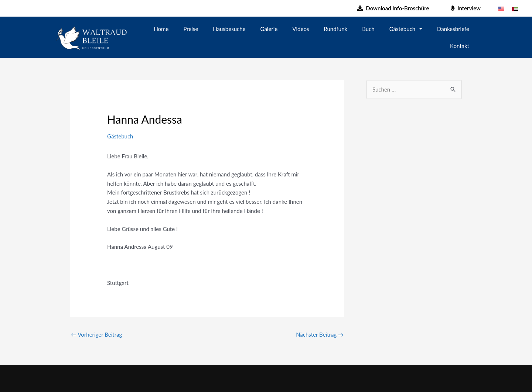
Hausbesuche (229, 29)
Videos (301, 29)
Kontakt (460, 46)
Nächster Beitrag (320, 334)
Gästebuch (406, 29)
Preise (191, 29)
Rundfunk (335, 29)
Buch (368, 29)
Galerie (269, 29)
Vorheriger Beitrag (96, 334)
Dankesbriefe (453, 29)
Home (161, 29)
